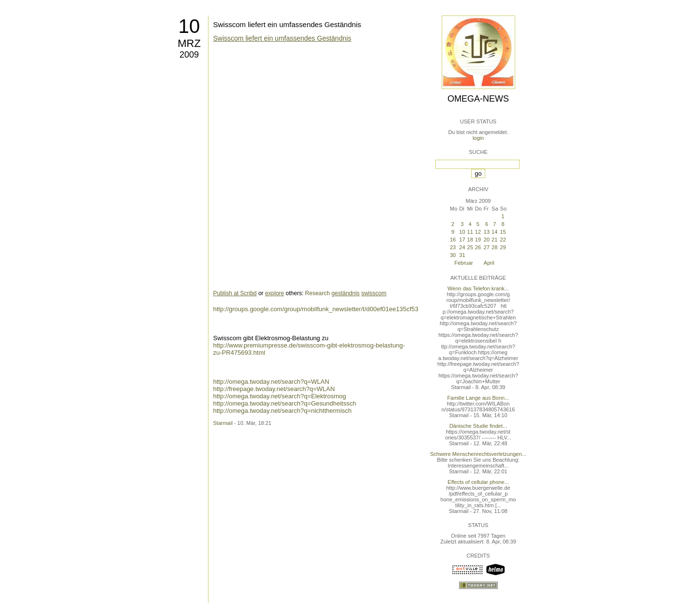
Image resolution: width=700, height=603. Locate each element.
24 (462, 247)
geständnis (345, 293)
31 (462, 255)
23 (453, 247)
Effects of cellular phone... (478, 482)
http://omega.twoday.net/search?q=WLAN (271, 382)
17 (462, 240)
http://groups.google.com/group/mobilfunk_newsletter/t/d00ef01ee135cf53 (316, 309)
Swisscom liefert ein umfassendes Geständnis (287, 24)
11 (470, 232)
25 (470, 247)
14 (494, 232)
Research (318, 293)
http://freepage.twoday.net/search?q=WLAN (274, 389)
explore (275, 293)
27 (487, 247)
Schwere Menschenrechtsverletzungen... (478, 454)
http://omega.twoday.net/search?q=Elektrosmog (280, 396)
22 (503, 240)
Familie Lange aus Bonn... (478, 398)
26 (478, 247)
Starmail (223, 423)
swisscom (374, 293)
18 (470, 240)
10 (189, 26)
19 (478, 240)
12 (478, 232)
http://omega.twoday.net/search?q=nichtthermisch (283, 411)
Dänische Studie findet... (478, 426)
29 (503, 247)
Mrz (189, 43)
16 (453, 240)
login (478, 138)
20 (487, 240)
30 (453, 255)
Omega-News (478, 99)
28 (494, 247)
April (489, 263)
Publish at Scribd (235, 293)
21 (494, 240)
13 (487, 232)
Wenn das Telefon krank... (478, 288)
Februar (464, 263)
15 (503, 232)
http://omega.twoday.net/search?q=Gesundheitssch (285, 403)
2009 (189, 55)
